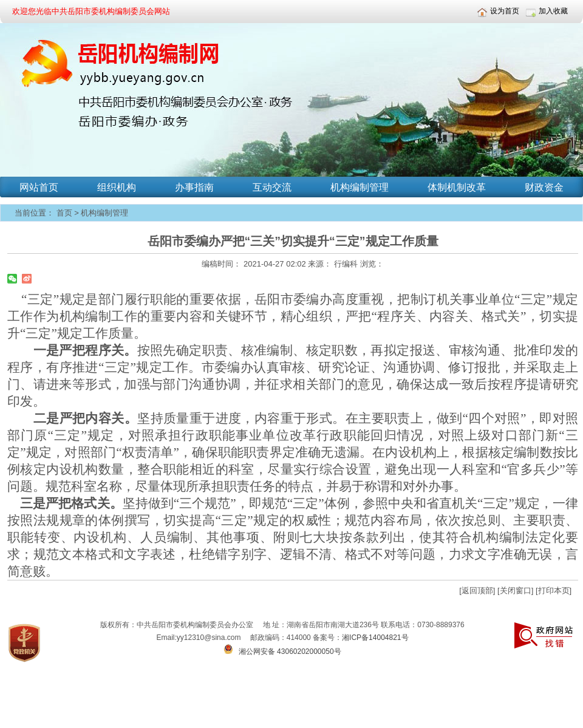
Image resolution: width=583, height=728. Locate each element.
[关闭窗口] (515, 590)
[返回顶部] (477, 590)
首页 (64, 213)
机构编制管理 (104, 213)
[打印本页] (554, 590)
